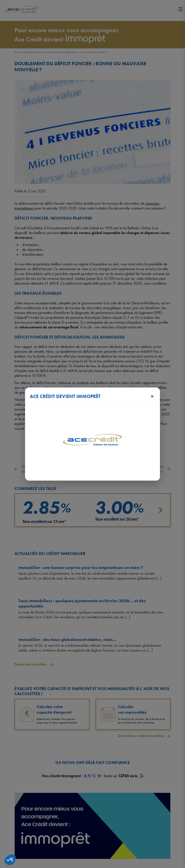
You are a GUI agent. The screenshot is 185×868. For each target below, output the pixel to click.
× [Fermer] (152, 396)
